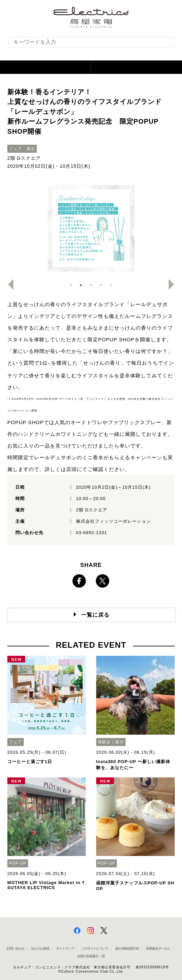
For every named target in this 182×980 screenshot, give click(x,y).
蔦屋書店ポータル (158, 948)
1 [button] (71, 285)
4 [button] (101, 285)
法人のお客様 (40, 948)
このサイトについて (95, 948)
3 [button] (91, 285)
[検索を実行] (164, 44)
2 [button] (81, 285)
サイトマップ (65, 948)
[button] (46, 67)
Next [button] (174, 284)
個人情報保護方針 (127, 948)
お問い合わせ (15, 948)
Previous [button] (8, 284)
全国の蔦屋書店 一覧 (91, 956)
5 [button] (111, 285)
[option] (91, 228)
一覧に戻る (95, 615)
